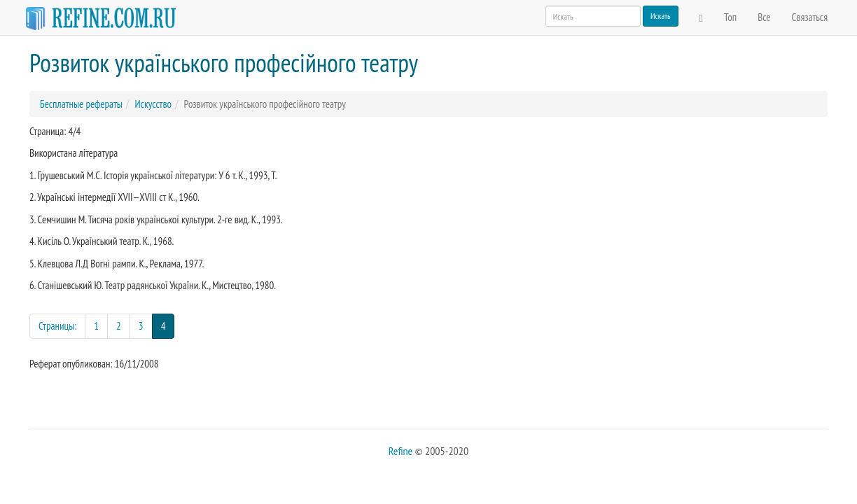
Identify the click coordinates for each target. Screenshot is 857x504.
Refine (400, 451)
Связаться (810, 17)
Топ (730, 17)
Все (764, 17)
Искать (661, 16)
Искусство (153, 104)
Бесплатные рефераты (81, 104)
